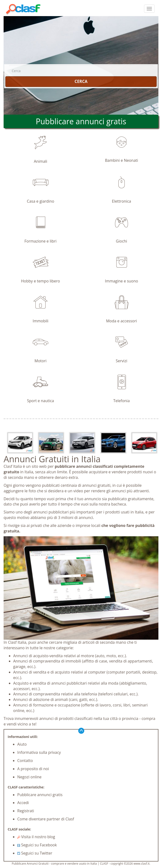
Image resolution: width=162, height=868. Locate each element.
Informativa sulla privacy (39, 752)
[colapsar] (149, 9)
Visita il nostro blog (36, 837)
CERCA (81, 81)
